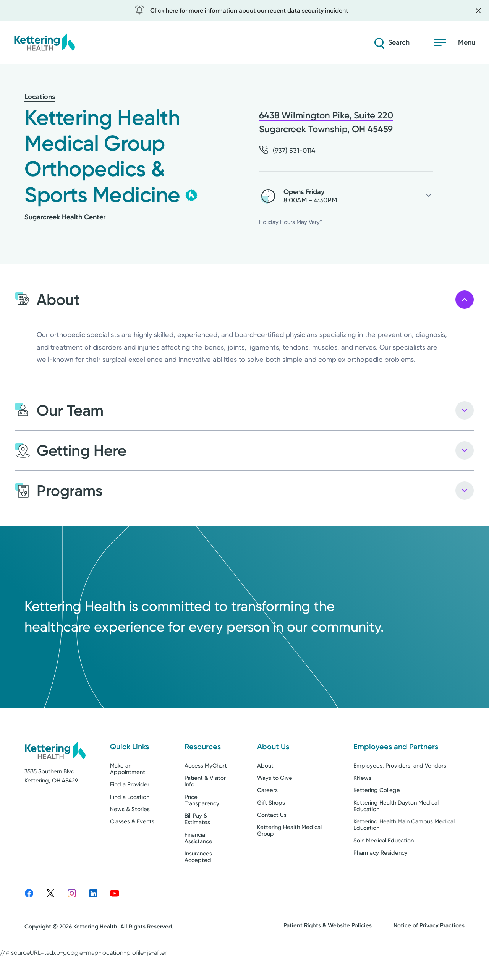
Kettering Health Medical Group (289, 858)
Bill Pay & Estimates (197, 847)
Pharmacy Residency (381, 880)
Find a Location (130, 824)
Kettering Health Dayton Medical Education (396, 833)
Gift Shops (271, 830)
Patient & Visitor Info (205, 809)
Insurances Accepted (198, 885)
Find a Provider (130, 812)
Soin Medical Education (384, 868)
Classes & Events (132, 849)
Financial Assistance (198, 866)
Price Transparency (202, 828)
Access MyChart (206, 793)
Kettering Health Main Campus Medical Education (404, 853)
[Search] (391, 43)
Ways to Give (275, 806)
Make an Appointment (128, 796)
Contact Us (272, 842)
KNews (362, 806)
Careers (267, 818)
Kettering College (377, 818)
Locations (40, 97)
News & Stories (130, 837)
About (265, 793)
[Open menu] (455, 43)
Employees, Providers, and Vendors (400, 793)
